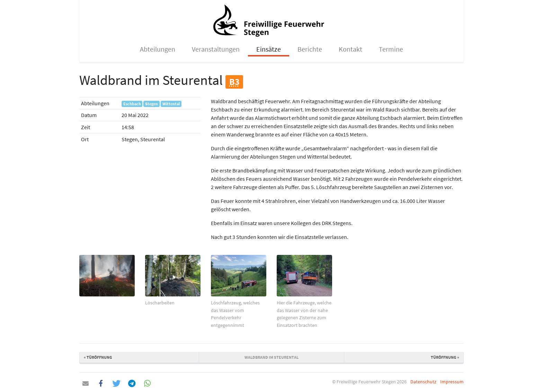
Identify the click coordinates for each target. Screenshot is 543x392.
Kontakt (350, 49)
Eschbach (132, 104)
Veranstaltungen (216, 49)
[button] (85, 383)
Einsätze (269, 49)
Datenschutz (423, 382)
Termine (391, 49)
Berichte (310, 49)
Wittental (171, 104)
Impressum (452, 382)
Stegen (152, 104)
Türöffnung (98, 357)
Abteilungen (158, 49)
